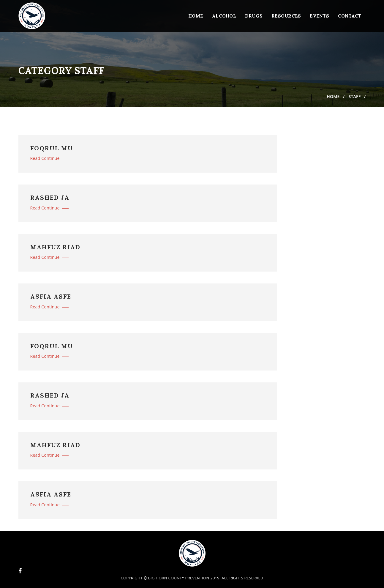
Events (319, 16)
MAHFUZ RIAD (55, 247)
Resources (286, 16)
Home (196, 16)
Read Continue (49, 158)
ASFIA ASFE (51, 297)
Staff (354, 96)
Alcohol (224, 16)
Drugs (254, 16)
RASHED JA (50, 198)
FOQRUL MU (52, 148)
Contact (350, 16)
